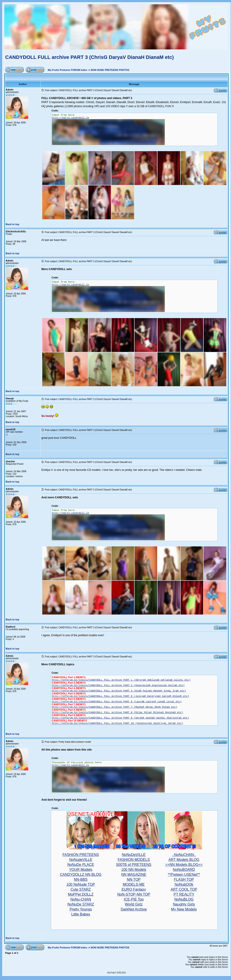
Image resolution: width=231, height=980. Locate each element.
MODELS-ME (134, 884)
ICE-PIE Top (134, 899)
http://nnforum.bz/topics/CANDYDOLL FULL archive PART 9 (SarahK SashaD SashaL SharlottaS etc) (120, 718)
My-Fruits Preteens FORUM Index (67, 70)
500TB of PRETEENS (134, 865)
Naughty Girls (184, 904)
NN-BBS (81, 879)
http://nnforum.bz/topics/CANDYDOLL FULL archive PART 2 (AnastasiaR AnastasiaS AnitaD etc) (118, 685)
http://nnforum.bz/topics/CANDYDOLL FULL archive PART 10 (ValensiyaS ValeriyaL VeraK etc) (117, 723)
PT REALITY (184, 894)
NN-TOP (134, 879)
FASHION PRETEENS (81, 855)
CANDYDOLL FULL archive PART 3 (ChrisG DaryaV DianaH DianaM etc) (90, 57)
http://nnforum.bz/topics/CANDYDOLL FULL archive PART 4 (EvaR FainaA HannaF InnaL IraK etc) (119, 691)
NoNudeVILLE (81, 860)
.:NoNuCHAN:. (184, 855)
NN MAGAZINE (134, 875)
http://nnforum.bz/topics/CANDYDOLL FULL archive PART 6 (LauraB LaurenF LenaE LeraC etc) (117, 702)
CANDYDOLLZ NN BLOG (81, 875)
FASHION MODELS (134, 860)
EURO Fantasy (134, 889)
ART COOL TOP (184, 889)
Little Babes (81, 914)
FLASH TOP (184, 879)
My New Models (184, 909)
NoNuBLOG (184, 899)
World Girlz (134, 904)
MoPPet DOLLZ (81, 894)
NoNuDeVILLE (134, 855)
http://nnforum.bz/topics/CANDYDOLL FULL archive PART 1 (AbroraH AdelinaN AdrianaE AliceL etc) (121, 680)
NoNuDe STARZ (81, 904)
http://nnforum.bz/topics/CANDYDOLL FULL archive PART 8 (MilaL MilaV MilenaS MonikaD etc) (117, 712)
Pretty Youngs (81, 909)
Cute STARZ (81, 889)
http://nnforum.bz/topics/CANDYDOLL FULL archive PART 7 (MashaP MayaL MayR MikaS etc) (114, 707)
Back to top (12, 224)
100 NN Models (134, 870)
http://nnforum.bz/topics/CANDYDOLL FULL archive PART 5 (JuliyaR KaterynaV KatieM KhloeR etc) (120, 696)
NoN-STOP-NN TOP (134, 894)
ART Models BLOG (184, 860)
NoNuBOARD (184, 870)
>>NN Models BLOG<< (184, 865)
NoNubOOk (184, 884)
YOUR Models (81, 870)
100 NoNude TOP (81, 884)
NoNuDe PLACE (81, 865)
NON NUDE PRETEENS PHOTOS (110, 70)
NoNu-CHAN (81, 899)
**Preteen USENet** (184, 875)
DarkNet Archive (134, 909)
